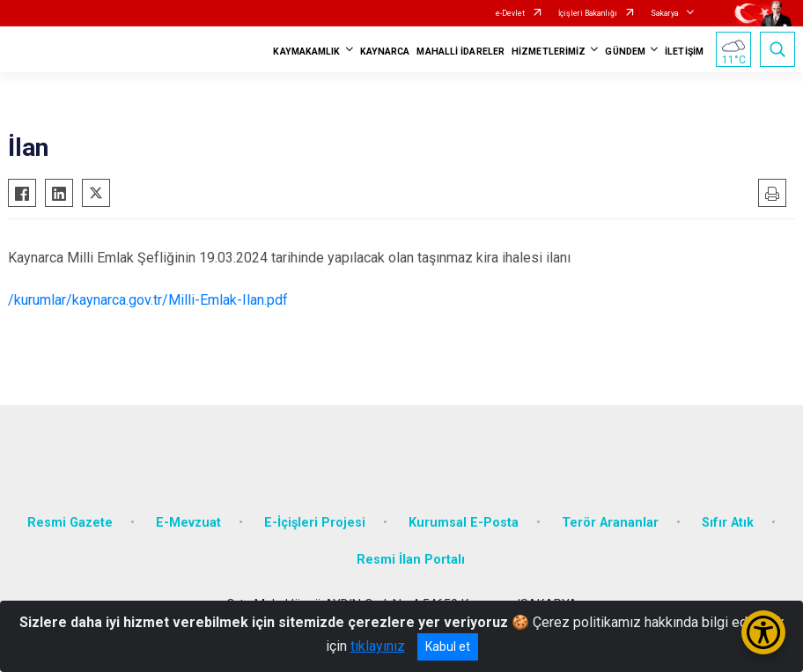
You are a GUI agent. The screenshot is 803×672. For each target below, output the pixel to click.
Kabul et (448, 646)
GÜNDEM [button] (625, 52)
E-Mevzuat (188, 523)
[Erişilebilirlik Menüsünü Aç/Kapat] (763, 632)
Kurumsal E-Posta (464, 523)
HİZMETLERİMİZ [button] (549, 52)
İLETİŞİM (684, 52)
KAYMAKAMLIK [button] (306, 52)
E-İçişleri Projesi (315, 523)
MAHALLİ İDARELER (460, 52)
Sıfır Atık (728, 523)
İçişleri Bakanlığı (588, 13)
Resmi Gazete (70, 523)
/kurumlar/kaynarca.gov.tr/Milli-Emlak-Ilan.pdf (148, 300)
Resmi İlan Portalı (411, 560)
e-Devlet (510, 13)
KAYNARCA (385, 52)
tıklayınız (378, 646)
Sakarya (665, 13)
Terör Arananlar (610, 523)
